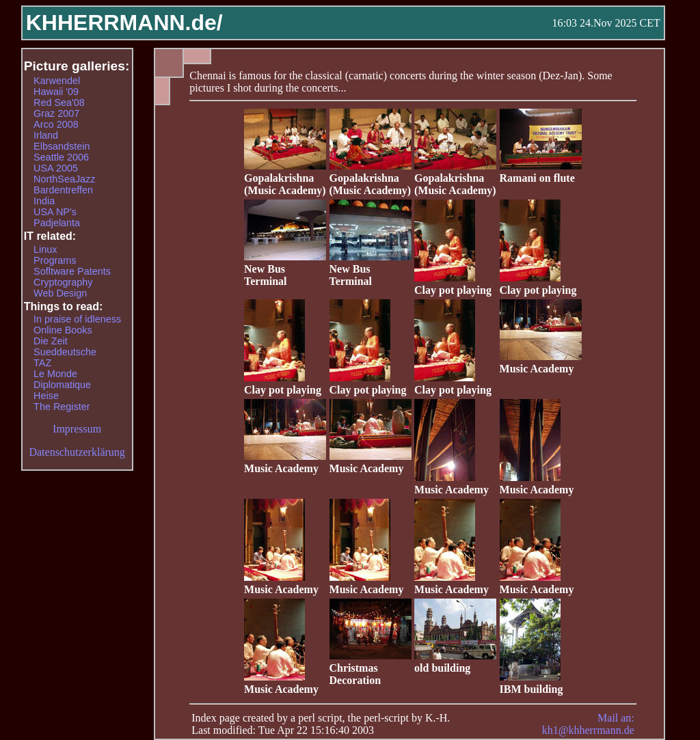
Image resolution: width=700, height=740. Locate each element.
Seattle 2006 (61, 157)
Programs (55, 260)
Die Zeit (51, 341)
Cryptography (63, 282)
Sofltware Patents (72, 271)
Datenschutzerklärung (77, 452)
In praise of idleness (77, 319)
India (44, 201)
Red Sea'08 (59, 102)
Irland (46, 135)
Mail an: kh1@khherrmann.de (588, 724)
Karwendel (57, 81)
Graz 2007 (56, 113)
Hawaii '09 (56, 92)
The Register (62, 407)
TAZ (42, 363)
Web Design (60, 293)
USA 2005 (56, 168)
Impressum (77, 429)
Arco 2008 (56, 124)
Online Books (63, 330)
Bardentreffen (63, 190)
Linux (45, 249)
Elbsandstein (62, 146)
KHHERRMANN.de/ (124, 23)
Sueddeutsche (65, 352)
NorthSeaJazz (64, 179)
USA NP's (55, 212)
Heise (46, 396)
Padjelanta (57, 223)
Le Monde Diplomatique (62, 379)
